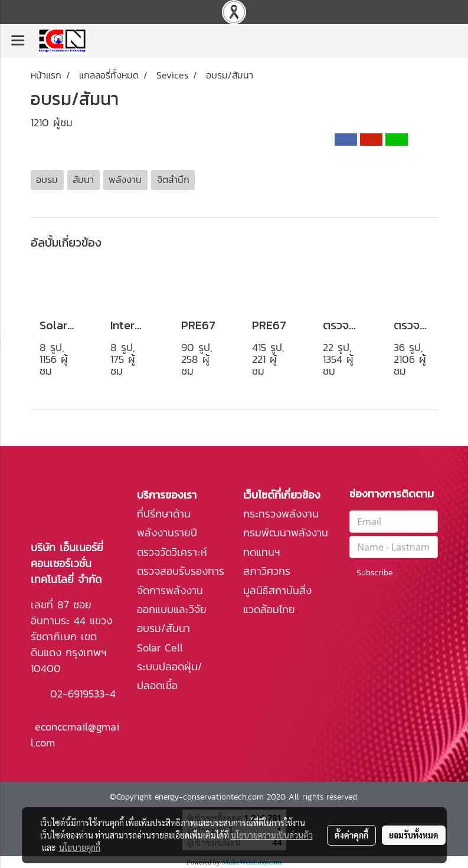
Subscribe (374, 573)
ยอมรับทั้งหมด (414, 835)
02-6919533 (77, 694)
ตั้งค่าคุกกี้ (351, 835)
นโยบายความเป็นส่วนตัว (272, 835)
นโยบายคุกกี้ (80, 847)
